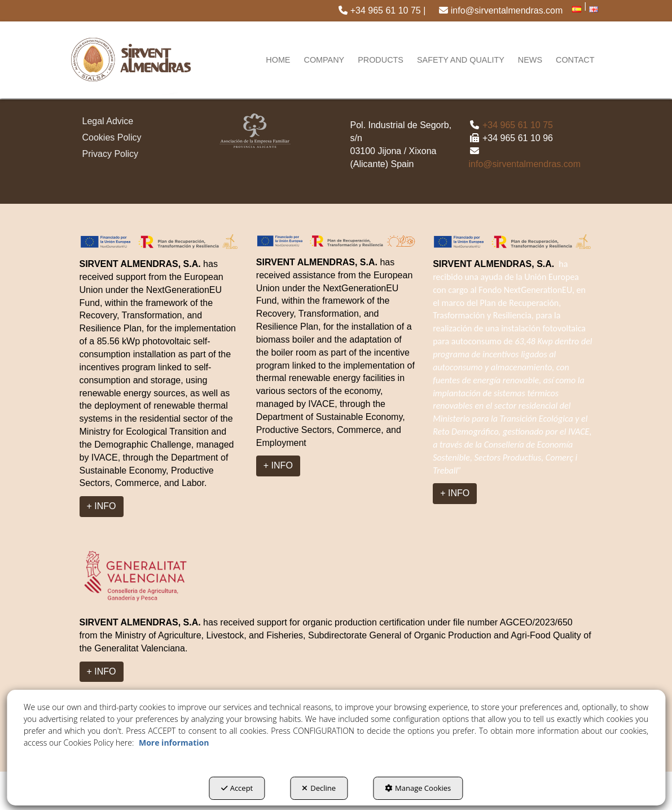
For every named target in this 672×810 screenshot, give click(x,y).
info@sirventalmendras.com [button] (501, 10)
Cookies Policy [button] (112, 137)
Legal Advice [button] (108, 121)
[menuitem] (382, 11)
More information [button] (174, 743)
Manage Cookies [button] (418, 788)
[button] (382, 11)
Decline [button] (319, 788)
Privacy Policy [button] (111, 154)
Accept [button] (237, 788)
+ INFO (102, 506)
